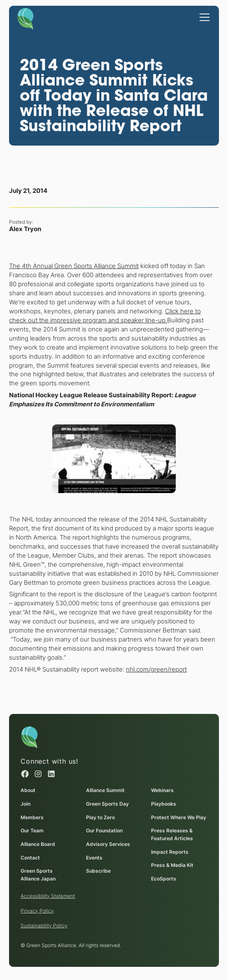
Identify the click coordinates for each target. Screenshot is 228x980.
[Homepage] (26, 18)
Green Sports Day (107, 804)
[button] (203, 16)
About (28, 790)
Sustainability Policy (44, 926)
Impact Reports (170, 852)
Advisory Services (108, 844)
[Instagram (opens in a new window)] (38, 774)
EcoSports (164, 879)
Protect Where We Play (179, 817)
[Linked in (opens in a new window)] (51, 774)
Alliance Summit (105, 790)
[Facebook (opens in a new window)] (25, 774)
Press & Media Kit (172, 865)
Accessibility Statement (48, 896)
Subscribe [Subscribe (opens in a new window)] (98, 871)
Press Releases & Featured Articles (172, 835)
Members (32, 817)
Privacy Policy (37, 911)
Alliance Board (38, 844)
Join (26, 804)
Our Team (32, 831)
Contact (30, 858)
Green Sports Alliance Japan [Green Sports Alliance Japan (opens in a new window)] (38, 875)
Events (94, 858)
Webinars (162, 790)
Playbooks (164, 804)
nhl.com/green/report (156, 669)
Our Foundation (104, 831)
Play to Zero (100, 817)
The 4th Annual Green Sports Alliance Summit (74, 266)
